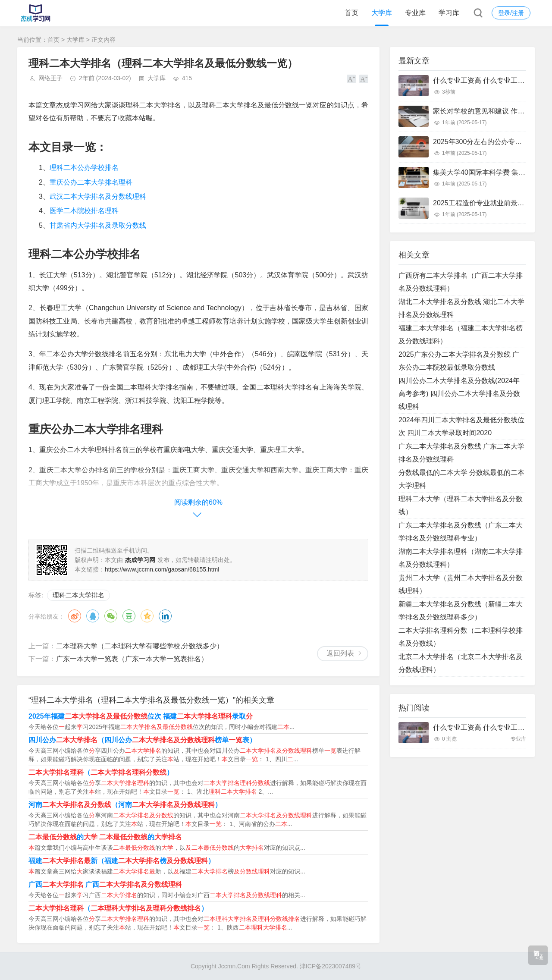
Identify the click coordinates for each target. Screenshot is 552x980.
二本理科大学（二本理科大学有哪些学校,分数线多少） (140, 646)
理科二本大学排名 (78, 595)
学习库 (449, 13)
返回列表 (340, 653)
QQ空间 (147, 616)
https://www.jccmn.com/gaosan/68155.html (162, 569)
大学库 (382, 13)
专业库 (415, 13)
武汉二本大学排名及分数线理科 (98, 196)
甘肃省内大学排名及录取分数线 (98, 225)
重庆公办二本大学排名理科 (91, 182)
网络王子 (50, 78)
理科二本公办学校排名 (84, 168)
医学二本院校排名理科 (84, 211)
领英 (165, 616)
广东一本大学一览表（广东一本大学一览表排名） (132, 659)
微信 (111, 616)
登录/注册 (511, 13)
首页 (351, 13)
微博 (75, 616)
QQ (93, 616)
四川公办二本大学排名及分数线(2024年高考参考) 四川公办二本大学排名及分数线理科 (459, 394)
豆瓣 (129, 616)
